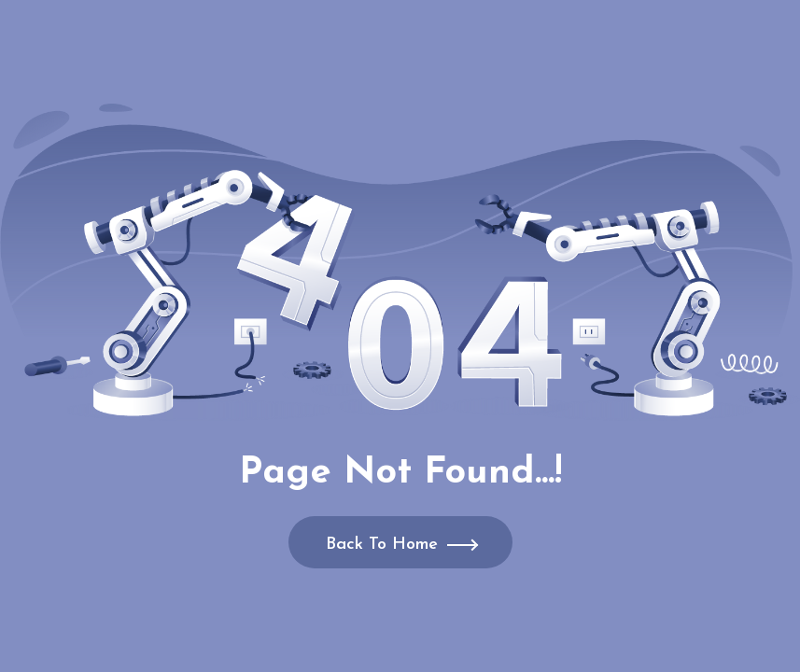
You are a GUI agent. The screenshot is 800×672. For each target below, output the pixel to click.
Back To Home (382, 545)
